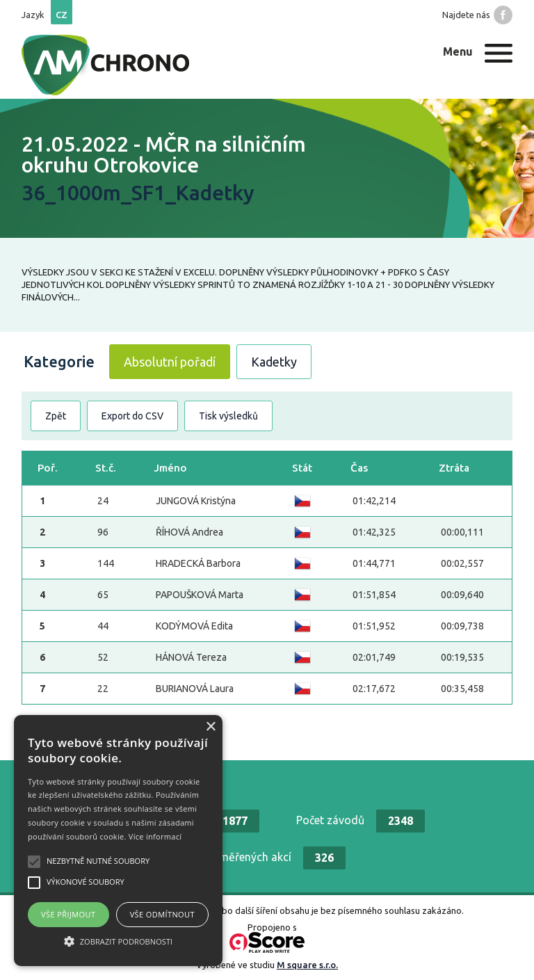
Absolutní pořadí (170, 362)
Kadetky (274, 362)
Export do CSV (132, 416)
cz (62, 15)
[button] (118, 941)
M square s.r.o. (307, 965)
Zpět (56, 416)
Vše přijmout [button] (68, 914)
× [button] (210, 727)
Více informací (155, 836)
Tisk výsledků (228, 416)
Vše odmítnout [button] (162, 914)
